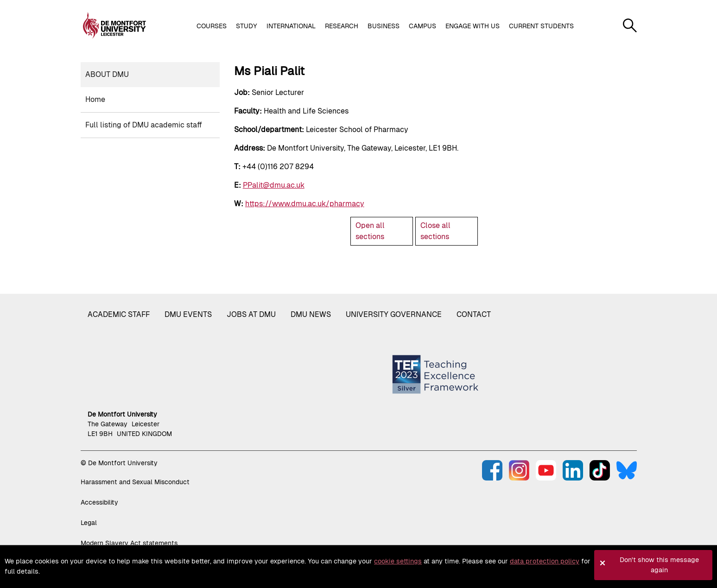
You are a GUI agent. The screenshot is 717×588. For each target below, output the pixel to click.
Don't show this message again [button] (659, 565)
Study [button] (247, 26)
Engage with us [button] (473, 26)
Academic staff (119, 314)
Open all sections (370, 231)
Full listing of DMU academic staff (144, 125)
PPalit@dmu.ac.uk (274, 185)
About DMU (107, 74)
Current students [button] (541, 26)
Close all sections (435, 231)
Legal (89, 523)
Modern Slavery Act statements (129, 543)
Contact (474, 314)
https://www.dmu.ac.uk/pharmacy (305, 204)
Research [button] (342, 26)
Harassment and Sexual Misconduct (135, 482)
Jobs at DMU (251, 314)
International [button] (291, 26)
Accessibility (99, 502)
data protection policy (545, 561)
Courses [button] (212, 26)
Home (95, 99)
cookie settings (398, 561)
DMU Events (188, 314)
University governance (394, 314)
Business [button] (384, 26)
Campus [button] (422, 26)
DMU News (311, 314)
